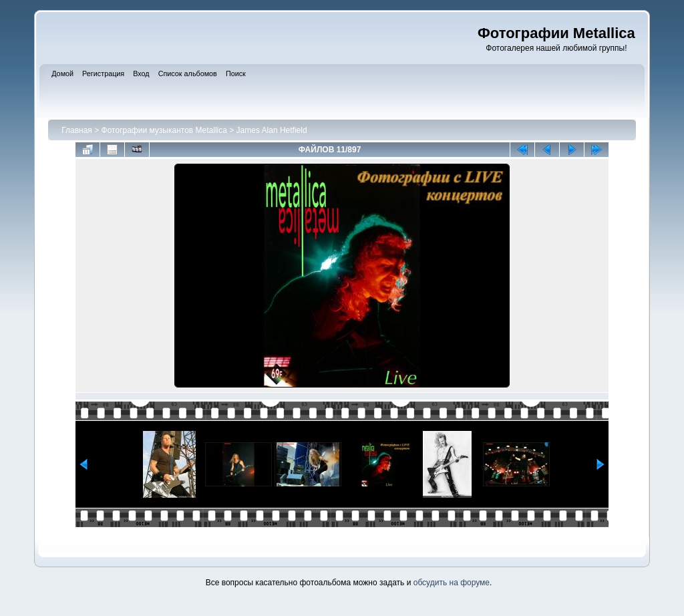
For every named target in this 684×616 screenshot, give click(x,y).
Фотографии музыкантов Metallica (164, 130)
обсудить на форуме (452, 583)
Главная (77, 130)
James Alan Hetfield (272, 130)
